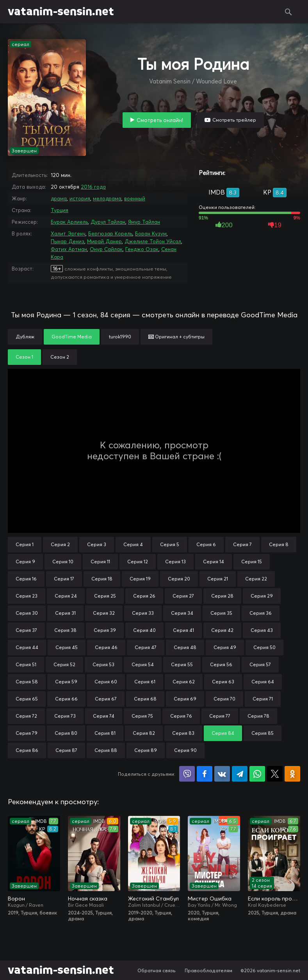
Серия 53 (103, 664)
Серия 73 (65, 716)
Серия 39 (105, 630)
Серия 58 (27, 682)
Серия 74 (104, 716)
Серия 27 (183, 596)
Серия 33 (143, 613)
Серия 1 (25, 544)
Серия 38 (65, 630)
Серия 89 (146, 750)
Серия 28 (222, 596)
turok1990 (120, 337)
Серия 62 (184, 682)
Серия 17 (64, 579)
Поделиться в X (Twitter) (275, 774)
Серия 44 (27, 647)
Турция (60, 210)
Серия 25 (105, 596)
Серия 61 (145, 682)
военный (135, 198)
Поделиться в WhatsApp (257, 774)
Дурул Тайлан (108, 222)
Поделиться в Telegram (240, 774)
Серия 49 (225, 647)
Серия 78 (258, 716)
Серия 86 (27, 750)
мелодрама (107, 198)
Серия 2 (60, 544)
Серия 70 (224, 699)
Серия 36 (261, 613)
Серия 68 (145, 699)
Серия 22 (256, 579)
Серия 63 (223, 682)
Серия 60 (106, 682)
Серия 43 (262, 630)
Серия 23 (27, 596)
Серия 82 (144, 733)
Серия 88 (106, 750)
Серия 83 (183, 733)
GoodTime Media (72, 337)
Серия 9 (25, 562)
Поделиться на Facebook (205, 774)
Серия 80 (66, 733)
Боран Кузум (151, 234)
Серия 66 (66, 699)
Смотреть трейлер (234, 120)
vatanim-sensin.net (61, 12)
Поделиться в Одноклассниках (292, 774)
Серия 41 (183, 630)
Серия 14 (214, 562)
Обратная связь (157, 970)
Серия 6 (206, 544)
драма (59, 198)
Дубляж (25, 337)
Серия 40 (144, 630)
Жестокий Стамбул (153, 899)
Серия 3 (97, 544)
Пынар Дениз (68, 241)
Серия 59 (66, 682)
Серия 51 (26, 664)
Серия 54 (143, 664)
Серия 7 (242, 544)
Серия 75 (142, 716)
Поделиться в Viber (187, 774)
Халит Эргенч (68, 234)
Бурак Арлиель (69, 222)
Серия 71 (263, 699)
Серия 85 (263, 733)
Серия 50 (264, 647)
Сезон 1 (24, 357)
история (80, 198)
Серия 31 (65, 613)
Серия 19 (140, 579)
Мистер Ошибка (210, 899)
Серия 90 (185, 750)
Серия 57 (260, 664)
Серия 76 (181, 716)
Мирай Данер (104, 241)
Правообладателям (208, 970)
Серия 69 (185, 699)
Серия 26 (144, 596)
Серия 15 (252, 562)
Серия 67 (106, 699)
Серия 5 (170, 544)
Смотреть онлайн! (160, 120)
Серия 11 (100, 562)
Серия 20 (179, 579)
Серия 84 (223, 733)
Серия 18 (102, 579)
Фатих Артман (69, 249)
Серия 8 (279, 544)
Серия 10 (63, 562)
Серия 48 (185, 647)
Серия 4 (133, 544)
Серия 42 (222, 630)
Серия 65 (27, 699)
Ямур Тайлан (144, 222)
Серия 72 (26, 716)
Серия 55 (182, 664)
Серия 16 (26, 579)
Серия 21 (218, 579)
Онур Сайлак (106, 249)
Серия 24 (66, 596)
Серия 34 (182, 613)
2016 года (93, 187)
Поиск (288, 12)
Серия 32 (104, 613)
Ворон (16, 899)
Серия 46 (106, 647)
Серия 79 (27, 733)
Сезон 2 (60, 357)
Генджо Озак (142, 249)
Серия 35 (221, 613)
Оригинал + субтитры (176, 337)
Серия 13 (175, 562)
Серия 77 (220, 716)
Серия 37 (26, 630)
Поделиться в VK (222, 774)
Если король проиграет (274, 899)
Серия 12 (138, 562)
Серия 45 (67, 647)
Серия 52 (64, 664)
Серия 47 (146, 647)
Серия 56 (221, 664)
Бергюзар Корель (110, 234)
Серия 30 (27, 613)
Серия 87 (66, 750)
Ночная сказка (88, 899)
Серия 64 (263, 682)
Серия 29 (262, 596)
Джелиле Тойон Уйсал (153, 241)
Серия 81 (105, 733)
